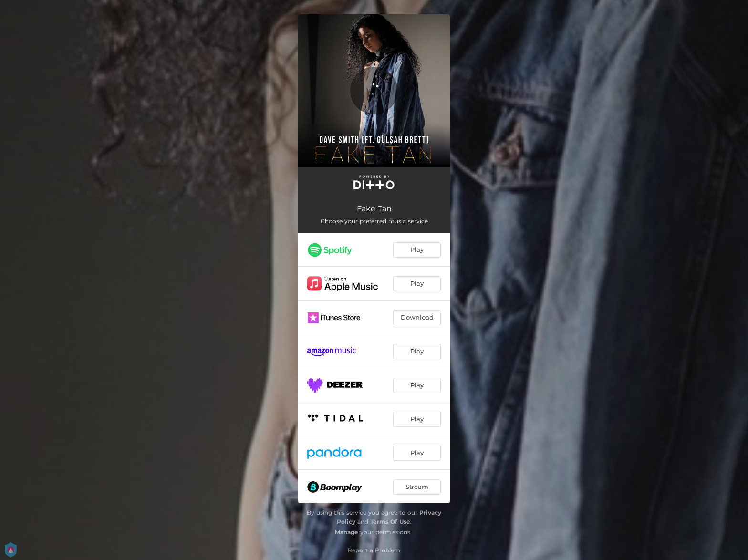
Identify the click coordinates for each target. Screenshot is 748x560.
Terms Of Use (390, 522)
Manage (347, 532)
